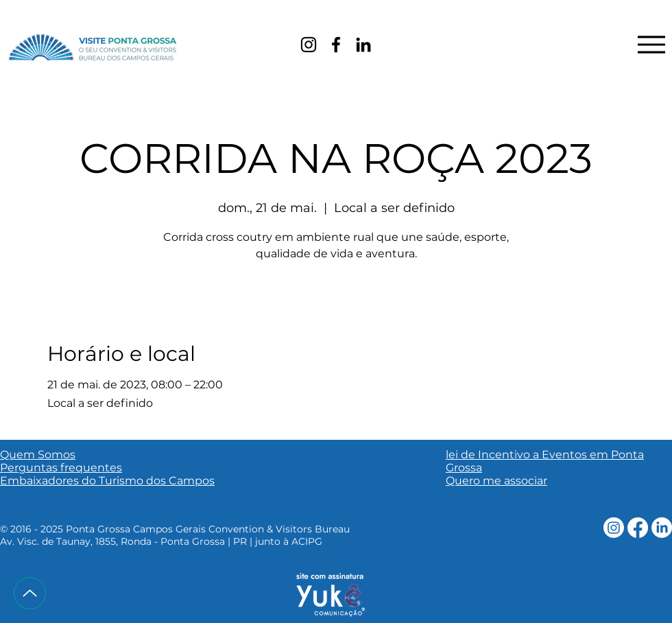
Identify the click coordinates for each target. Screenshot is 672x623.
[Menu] (651, 44)
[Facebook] (336, 45)
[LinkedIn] (363, 45)
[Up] (30, 593)
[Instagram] (309, 45)
